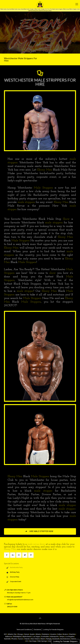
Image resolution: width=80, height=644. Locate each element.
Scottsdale (45, 636)
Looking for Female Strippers (65, 641)
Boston (65, 634)
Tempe (62, 636)
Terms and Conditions (24, 630)
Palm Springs (42, 641)
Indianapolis (54, 636)
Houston (53, 634)
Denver (27, 634)
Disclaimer (37, 630)
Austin (32, 634)
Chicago (20, 634)
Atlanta (38, 634)
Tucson (21, 639)
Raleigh (49, 639)
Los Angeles (70, 636)
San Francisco (65, 639)
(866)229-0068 (12, 607)
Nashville (7, 639)
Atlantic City (12, 634)
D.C (27, 641)
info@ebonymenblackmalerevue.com (20, 600)
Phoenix (14, 639)
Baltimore (9, 636)
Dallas (60, 634)
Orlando (27, 639)
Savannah (56, 639)
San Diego (33, 641)
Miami (43, 639)
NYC (5, 634)
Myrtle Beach (27, 636)
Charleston (45, 634)
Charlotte (72, 634)
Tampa (74, 639)
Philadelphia (17, 636)
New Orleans (35, 639)
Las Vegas (36, 636)
